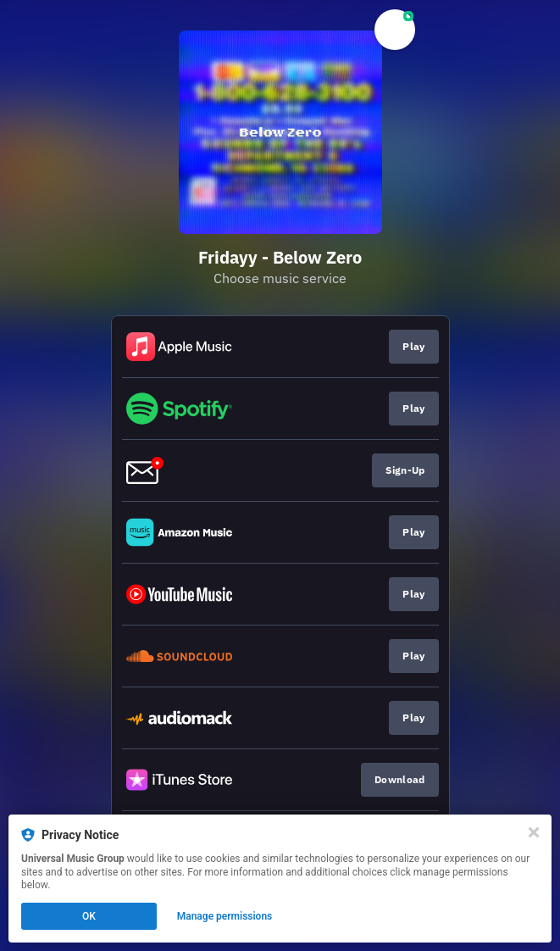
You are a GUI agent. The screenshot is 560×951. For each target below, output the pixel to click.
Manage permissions (225, 916)
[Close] (534, 832)
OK (89, 916)
